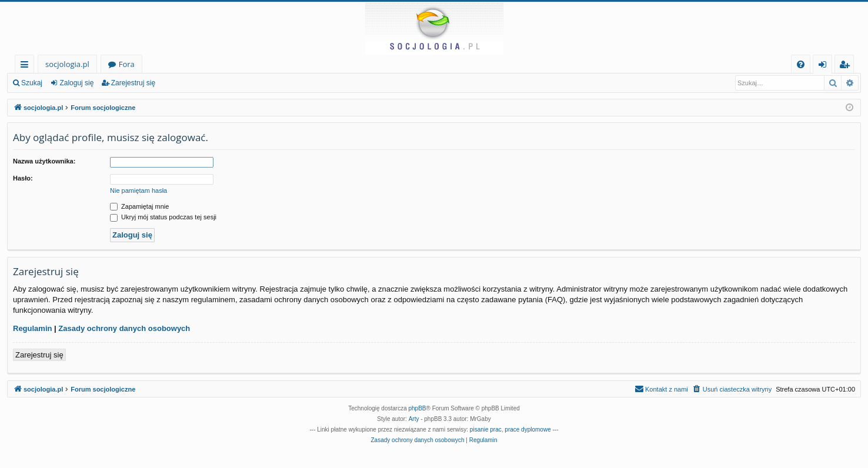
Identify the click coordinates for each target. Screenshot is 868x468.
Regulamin (32, 328)
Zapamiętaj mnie (139, 206)
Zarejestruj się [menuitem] (847, 66)
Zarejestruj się (133, 83)
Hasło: (23, 178)
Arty (414, 419)
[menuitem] (801, 64)
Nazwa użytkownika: (44, 161)
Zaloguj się (76, 83)
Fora (127, 64)
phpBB (418, 408)
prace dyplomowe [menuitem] (528, 429)
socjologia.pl (67, 64)
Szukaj (32, 83)
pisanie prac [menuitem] (486, 429)
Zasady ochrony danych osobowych (124, 328)
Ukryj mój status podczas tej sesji (163, 217)
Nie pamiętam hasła (138, 190)
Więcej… (27, 66)
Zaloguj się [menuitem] (825, 66)
